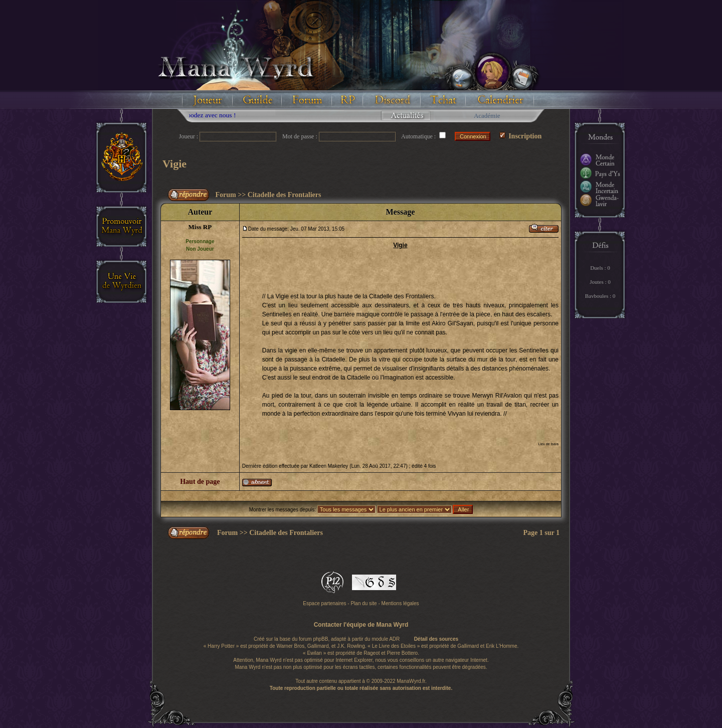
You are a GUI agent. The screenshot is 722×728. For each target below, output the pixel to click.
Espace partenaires (324, 603)
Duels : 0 (600, 268)
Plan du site (364, 603)
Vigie (174, 164)
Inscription (521, 136)
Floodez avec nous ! (220, 115)
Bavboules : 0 (600, 296)
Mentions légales (400, 603)
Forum (226, 195)
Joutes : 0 (600, 282)
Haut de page (200, 482)
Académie (487, 116)
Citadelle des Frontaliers (285, 195)
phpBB (320, 639)
